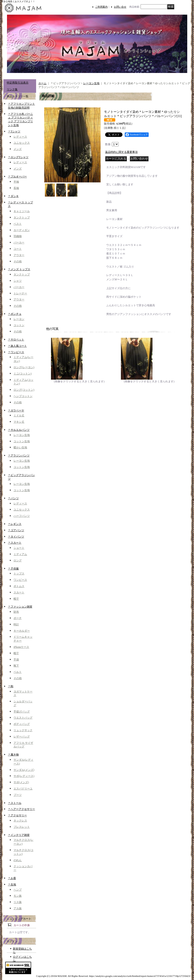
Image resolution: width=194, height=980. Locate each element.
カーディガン (22, 230)
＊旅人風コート (17, 346)
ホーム (42, 83)
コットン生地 (22, 441)
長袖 (16, 188)
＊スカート (15, 543)
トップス (19, 574)
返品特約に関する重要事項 (121, 152)
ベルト (18, 672)
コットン (19, 325)
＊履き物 (13, 755)
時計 (16, 624)
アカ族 (18, 908)
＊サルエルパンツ (19, 430)
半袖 (16, 182)
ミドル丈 (19, 415)
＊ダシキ (13, 196)
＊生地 (12, 885)
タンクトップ (22, 218)
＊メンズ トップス (19, 269)
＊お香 (12, 878)
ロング (18, 560)
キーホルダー (22, 631)
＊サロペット (16, 340)
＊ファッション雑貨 (20, 607)
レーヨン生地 (22, 435)
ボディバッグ (22, 724)
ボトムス (19, 586)
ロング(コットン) (24, 390)
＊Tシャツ (14, 132)
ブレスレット (22, 827)
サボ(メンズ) (21, 782)
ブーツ (18, 795)
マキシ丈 (19, 422)
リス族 (18, 902)
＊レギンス (15, 524)
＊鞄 (11, 686)
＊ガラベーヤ (16, 411)
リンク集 (12, 89)
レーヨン (19, 319)
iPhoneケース (21, 647)
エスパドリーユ (23, 789)
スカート (19, 592)
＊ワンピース (16, 352)
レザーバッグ (22, 737)
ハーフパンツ (22, 516)
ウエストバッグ (23, 718)
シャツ (18, 281)
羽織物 (18, 236)
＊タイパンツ (16, 537)
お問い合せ (120, 7)
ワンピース (20, 580)
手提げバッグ (22, 712)
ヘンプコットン (23, 396)
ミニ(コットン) (23, 374)
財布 (16, 612)
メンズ (18, 149)
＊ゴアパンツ (16, 530)
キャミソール (22, 211)
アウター (19, 255)
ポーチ (18, 618)
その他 (18, 261)
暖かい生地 (20, 447)
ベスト (18, 224)
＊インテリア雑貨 (19, 835)
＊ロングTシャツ (18, 157)
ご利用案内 (101, 7)
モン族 (18, 896)
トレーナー (20, 293)
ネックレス (20, 821)
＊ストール (15, 803)
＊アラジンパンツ (19, 456)
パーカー (19, 243)
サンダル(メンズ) (24, 770)
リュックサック (23, 730)
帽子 (16, 599)
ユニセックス (22, 143)
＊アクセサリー (17, 815)
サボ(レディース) (24, 776)
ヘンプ (18, 890)
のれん (18, 860)
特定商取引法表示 (18, 83)
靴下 (16, 666)
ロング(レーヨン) (24, 367)
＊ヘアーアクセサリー (21, 809)
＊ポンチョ (15, 314)
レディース (20, 137)
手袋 (16, 660)
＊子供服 (13, 569)
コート (18, 249)
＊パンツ (13, 498)
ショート (19, 548)
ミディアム (20, 554)
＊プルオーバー (17, 177)
